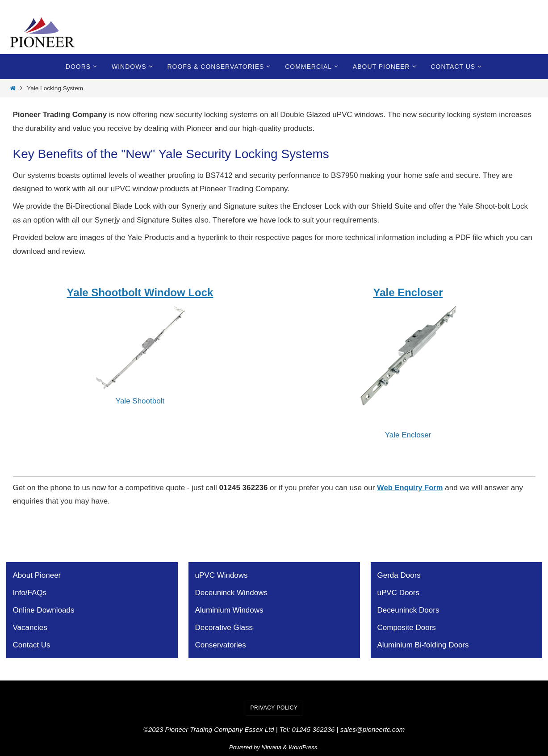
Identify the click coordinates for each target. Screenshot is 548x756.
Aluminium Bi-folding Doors (423, 645)
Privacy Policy (274, 708)
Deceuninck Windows (232, 593)
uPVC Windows (222, 575)
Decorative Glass (224, 628)
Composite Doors (407, 628)
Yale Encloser (408, 292)
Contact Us (32, 645)
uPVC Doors (398, 593)
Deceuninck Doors (408, 610)
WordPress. (304, 747)
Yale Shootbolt (140, 401)
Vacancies (30, 628)
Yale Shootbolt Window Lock (140, 292)
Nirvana (271, 747)
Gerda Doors (399, 575)
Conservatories (221, 645)
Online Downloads (44, 610)
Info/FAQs (30, 593)
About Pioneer (37, 575)
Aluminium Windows (229, 610)
